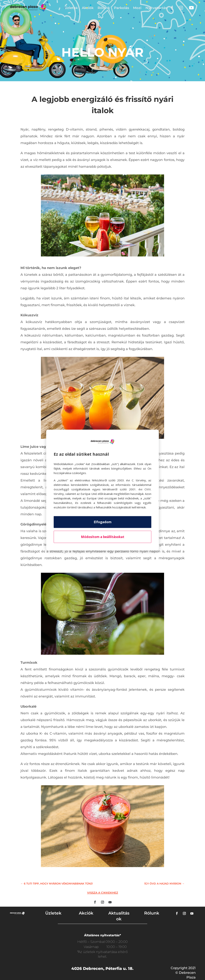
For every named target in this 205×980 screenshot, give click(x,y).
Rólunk (104, 8)
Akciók (88, 8)
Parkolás (121, 8)
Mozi (137, 8)
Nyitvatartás (156, 8)
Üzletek (71, 8)
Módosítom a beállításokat (103, 537)
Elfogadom (103, 522)
